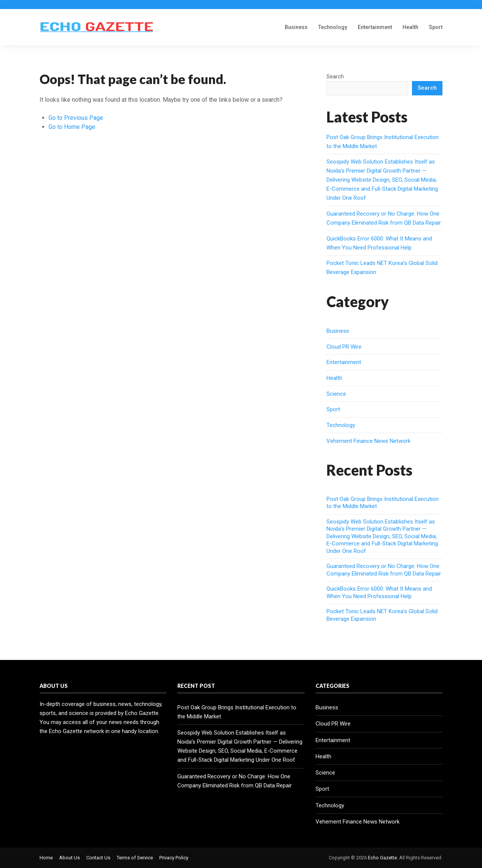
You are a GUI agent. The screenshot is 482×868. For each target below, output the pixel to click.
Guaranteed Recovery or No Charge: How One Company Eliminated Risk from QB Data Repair (384, 570)
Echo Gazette (382, 858)
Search (335, 77)
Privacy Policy (174, 858)
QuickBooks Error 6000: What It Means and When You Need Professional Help (379, 592)
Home (46, 858)
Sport (436, 27)
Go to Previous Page (76, 118)
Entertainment (375, 27)
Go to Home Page (72, 127)
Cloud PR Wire (344, 347)
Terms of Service (135, 858)
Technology (333, 27)
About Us (69, 858)
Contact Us (98, 858)
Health (410, 27)
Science (336, 394)
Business (296, 27)
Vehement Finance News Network (368, 441)
